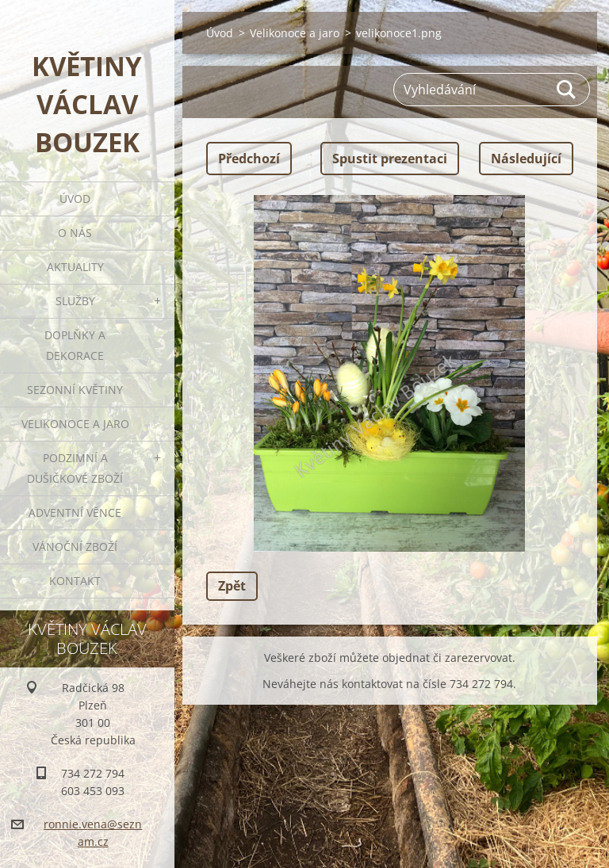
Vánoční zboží (75, 547)
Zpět (232, 586)
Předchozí (249, 159)
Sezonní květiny (75, 390)
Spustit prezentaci (390, 159)
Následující (526, 159)
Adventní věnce (75, 512)
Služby (75, 301)
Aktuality (75, 267)
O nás (75, 233)
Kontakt (75, 581)
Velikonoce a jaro (75, 424)
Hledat (567, 90)
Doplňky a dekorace (75, 345)
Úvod (75, 199)
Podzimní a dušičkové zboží (75, 468)
